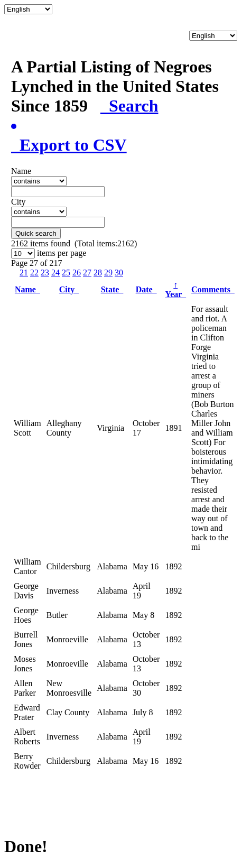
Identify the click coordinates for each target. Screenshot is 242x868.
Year (175, 289)
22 (34, 273)
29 (108, 273)
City (69, 289)
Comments (213, 289)
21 (24, 273)
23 (45, 273)
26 (77, 273)
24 (55, 273)
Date (146, 289)
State (112, 289)
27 (87, 273)
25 (66, 273)
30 (119, 273)
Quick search (36, 233)
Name (27, 289)
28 (98, 273)
